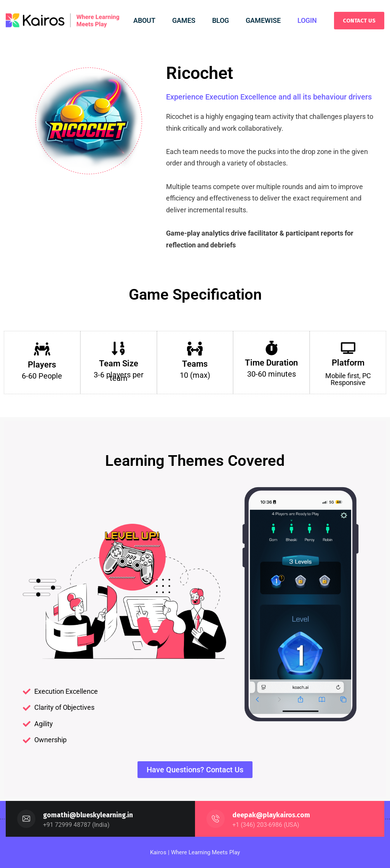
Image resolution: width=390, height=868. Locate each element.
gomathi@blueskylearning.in (89, 815)
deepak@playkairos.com (271, 815)
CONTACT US (359, 21)
